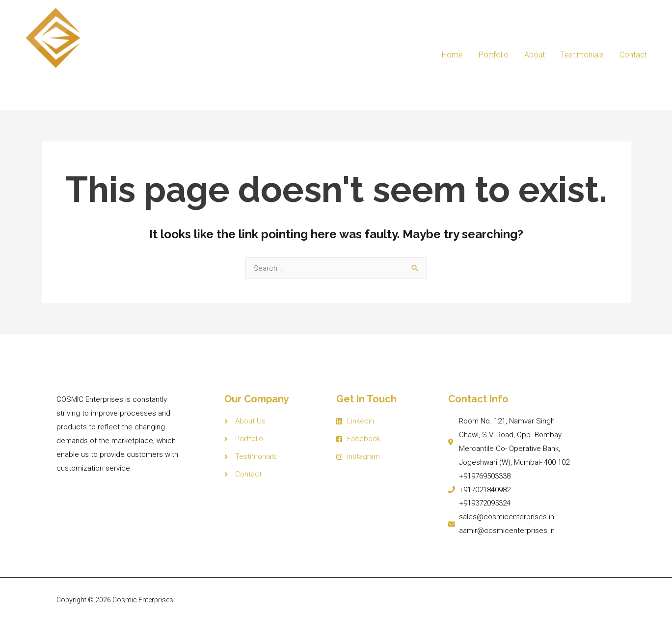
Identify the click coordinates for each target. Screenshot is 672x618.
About (535, 53)
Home (452, 53)
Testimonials (582, 53)
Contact (633, 53)
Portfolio (494, 53)
